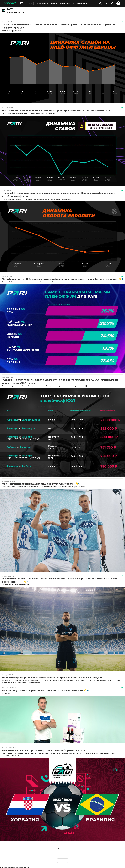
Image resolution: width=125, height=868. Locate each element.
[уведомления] (106, 3)
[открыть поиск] (100, 3)
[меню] (21, 3)
